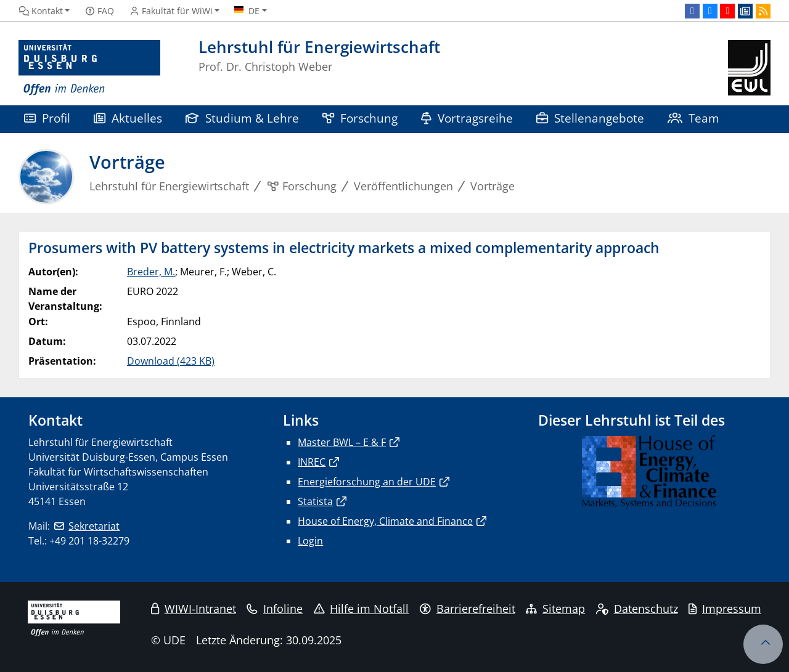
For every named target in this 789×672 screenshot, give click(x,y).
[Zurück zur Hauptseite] (749, 68)
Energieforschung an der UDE (367, 482)
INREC (312, 462)
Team (693, 118)
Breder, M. (151, 272)
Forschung (360, 118)
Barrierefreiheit (468, 609)
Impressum (725, 609)
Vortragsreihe (467, 118)
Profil (47, 118)
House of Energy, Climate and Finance (385, 521)
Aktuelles (128, 118)
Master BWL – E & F (342, 442)
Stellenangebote (590, 118)
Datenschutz (637, 609)
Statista (315, 501)
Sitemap (555, 609)
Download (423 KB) (171, 361)
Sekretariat (94, 526)
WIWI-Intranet (194, 609)
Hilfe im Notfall (362, 609)
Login (310, 541)
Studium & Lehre (242, 118)
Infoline (275, 609)
